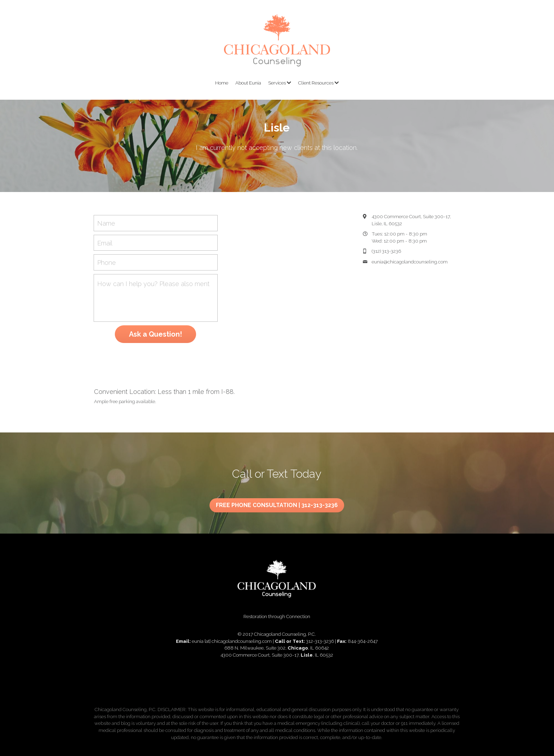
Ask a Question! (155, 334)
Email (105, 243)
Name (106, 223)
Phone (107, 263)
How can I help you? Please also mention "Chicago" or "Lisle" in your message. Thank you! (154, 284)
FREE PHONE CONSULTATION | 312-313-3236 (277, 499)
